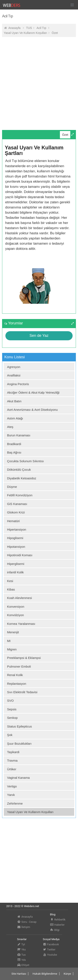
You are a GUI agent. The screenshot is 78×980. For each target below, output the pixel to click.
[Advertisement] (39, 79)
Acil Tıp (42, 28)
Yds (21, 960)
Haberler (57, 925)
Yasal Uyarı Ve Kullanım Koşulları (25, 33)
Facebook (51, 944)
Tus (21, 955)
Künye (67, 974)
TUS (29, 28)
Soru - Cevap (27, 922)
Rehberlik (58, 920)
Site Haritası (19, 974)
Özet (55, 33)
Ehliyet (23, 965)
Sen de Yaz (39, 336)
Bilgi (55, 930)
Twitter (49, 950)
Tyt (21, 944)
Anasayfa (14, 28)
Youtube (50, 955)
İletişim (24, 927)
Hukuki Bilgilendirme (45, 974)
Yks (21, 950)
